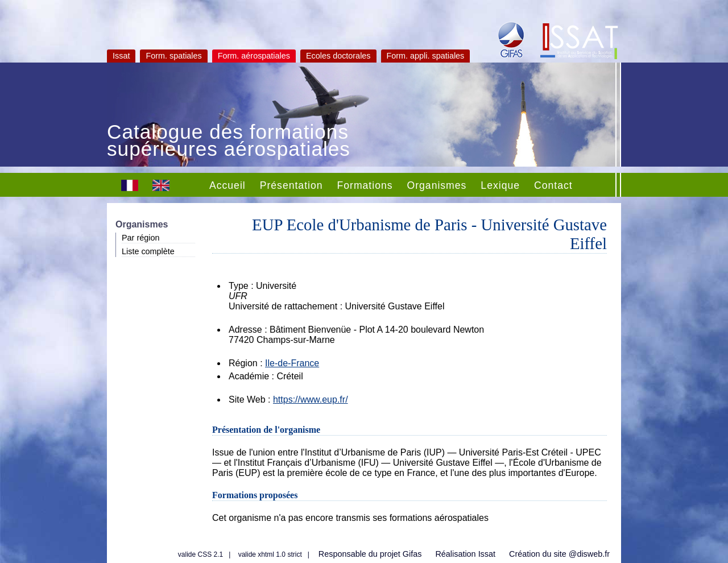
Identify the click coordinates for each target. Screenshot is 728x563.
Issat (121, 56)
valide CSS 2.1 (200, 554)
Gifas (412, 554)
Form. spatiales (173, 56)
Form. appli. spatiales (426, 56)
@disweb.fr (589, 554)
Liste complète (148, 251)
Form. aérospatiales (254, 56)
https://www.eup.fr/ (311, 400)
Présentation (291, 185)
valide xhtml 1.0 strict (270, 554)
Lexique (500, 185)
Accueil (227, 185)
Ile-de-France (292, 363)
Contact (553, 185)
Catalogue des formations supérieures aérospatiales (229, 142)
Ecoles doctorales (338, 56)
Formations (365, 185)
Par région (140, 238)
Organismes (437, 185)
